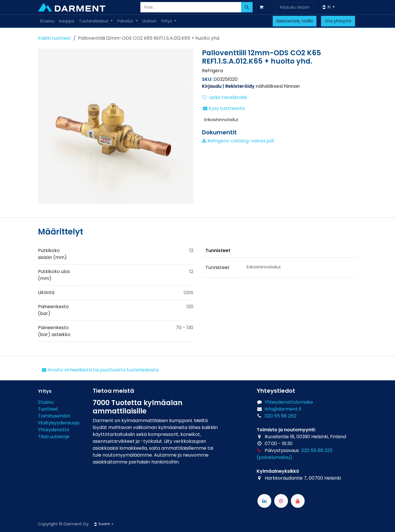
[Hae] (247, 7)
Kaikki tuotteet (55, 38)
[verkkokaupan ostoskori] (263, 7)
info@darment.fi (283, 409)
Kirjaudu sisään (295, 7)
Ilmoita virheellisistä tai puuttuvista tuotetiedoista (100, 370)
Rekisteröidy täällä (295, 21)
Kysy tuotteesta (224, 108)
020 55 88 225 (317, 450)
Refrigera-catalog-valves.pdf (238, 141)
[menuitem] (47, 21)
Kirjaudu (212, 86)
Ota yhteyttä (338, 21)
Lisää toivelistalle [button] (225, 97)
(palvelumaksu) (274, 457)
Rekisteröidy (240, 86)
